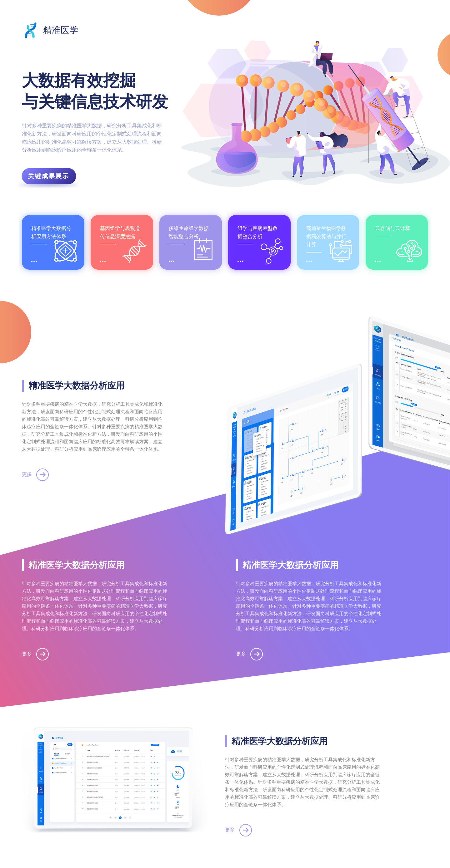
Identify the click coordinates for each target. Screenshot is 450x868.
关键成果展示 (48, 176)
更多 (35, 474)
